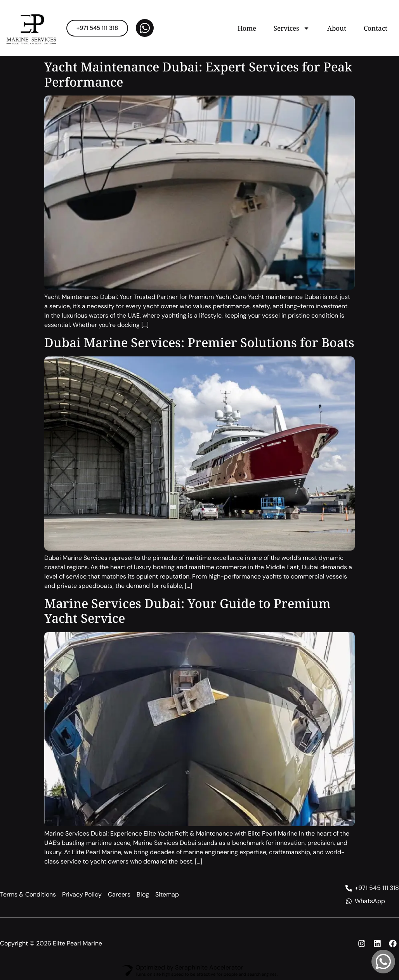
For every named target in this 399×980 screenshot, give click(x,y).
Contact (376, 28)
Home (247, 28)
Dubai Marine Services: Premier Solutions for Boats (199, 342)
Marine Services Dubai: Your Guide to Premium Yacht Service (187, 611)
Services (292, 28)
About (337, 28)
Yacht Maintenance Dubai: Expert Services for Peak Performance (198, 74)
